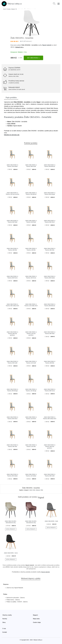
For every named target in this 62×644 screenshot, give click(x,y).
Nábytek (13, 9)
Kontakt (5, 632)
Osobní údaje (37, 622)
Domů (5, 9)
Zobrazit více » (19, 47)
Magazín (35, 615)
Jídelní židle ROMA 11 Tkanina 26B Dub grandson (50, 446)
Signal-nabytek (47, 45)
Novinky (5, 619)
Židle (42, 490)
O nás (4, 629)
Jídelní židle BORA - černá (11, 553)
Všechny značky (7, 615)
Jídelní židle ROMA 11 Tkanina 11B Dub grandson (31, 334)
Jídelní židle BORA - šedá (51, 521)
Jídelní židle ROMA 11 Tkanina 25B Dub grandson (12, 334)
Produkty (9, 9)
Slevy (4, 622)
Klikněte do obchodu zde (12, 135)
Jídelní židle (32, 490)
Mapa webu (36, 619)
